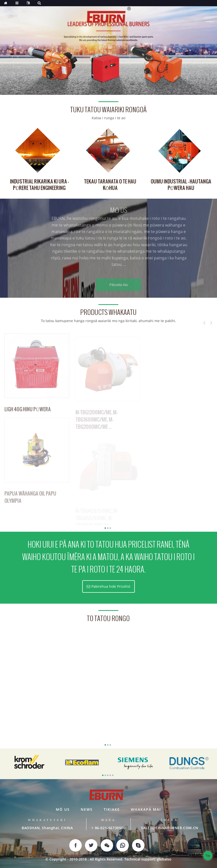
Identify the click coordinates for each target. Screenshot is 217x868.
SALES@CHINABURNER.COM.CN (170, 828)
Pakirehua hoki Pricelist (111, 586)
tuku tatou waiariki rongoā (108, 110)
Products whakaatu (108, 312)
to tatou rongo (108, 618)
